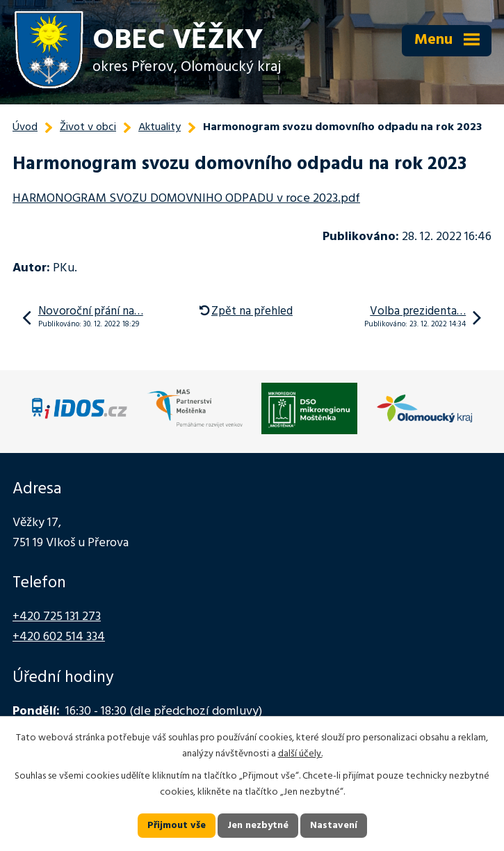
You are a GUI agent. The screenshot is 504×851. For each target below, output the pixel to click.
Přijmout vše (177, 826)
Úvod (25, 127)
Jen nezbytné (258, 826)
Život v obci (88, 127)
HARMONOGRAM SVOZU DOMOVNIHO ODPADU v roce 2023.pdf (186, 199)
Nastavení (334, 826)
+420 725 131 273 (57, 617)
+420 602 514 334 (59, 637)
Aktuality (160, 127)
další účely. (300, 754)
